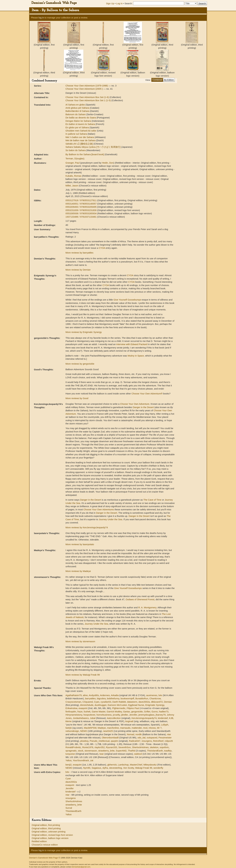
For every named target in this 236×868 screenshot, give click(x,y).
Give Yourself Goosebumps (127, 300)
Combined (157, 80)
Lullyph (165, 725)
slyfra (105, 768)
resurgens (147, 741)
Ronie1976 (88, 747)
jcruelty (116, 715)
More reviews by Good (77, 398)
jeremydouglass (146, 715)
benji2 (69, 765)
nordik (139, 734)
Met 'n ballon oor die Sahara (80, 137)
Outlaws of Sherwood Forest (140, 599)
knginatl (129, 721)
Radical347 (135, 741)
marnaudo (125, 728)
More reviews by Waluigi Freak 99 (83, 675)
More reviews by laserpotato (80, 544)
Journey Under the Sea (110, 519)
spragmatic (71, 751)
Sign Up (110, 3)
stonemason (91, 751)
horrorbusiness (104, 715)
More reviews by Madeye (78, 571)
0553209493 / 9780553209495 (81, 207)
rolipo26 (169, 741)
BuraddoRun (142, 698)
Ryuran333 (111, 747)
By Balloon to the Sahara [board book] (85, 154)
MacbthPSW (90, 728)
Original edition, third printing (46, 828)
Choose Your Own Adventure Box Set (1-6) (87, 97)
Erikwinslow (71, 708)
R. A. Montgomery (147, 607)
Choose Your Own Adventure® (147, 394)
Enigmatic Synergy (155, 705)
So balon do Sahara (76, 150)
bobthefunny (113, 698)
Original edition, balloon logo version (50, 838)
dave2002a (144, 702)
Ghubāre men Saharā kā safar (81, 131)
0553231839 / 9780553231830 (81, 210)
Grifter (147, 712)
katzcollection (114, 718)
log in (41, 18)
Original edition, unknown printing (49, 832)
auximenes (152, 695)
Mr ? (159, 728)
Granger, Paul (73, 163)
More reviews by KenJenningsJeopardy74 (87, 527)
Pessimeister (165, 738)
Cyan (97, 702)
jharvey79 (161, 715)
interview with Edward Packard (132, 344)
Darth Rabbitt (119, 702)
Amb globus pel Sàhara (78, 108)
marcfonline (113, 728)
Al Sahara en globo (76, 105)
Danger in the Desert (143, 407)
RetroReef (158, 741)
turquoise (70, 754)
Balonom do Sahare (76, 114)
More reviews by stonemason (80, 641)
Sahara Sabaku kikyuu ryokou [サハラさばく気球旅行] (93, 147)
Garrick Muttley (114, 712)
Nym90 (87, 768)
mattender (137, 728)
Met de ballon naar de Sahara (81, 140)
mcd (145, 728)
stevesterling (115, 768)
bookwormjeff (127, 698)
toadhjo (168, 751)
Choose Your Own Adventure (135, 404)
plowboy (84, 741)
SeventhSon (125, 747)
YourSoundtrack (81, 760)
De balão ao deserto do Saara (81, 118)
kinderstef (163, 718)
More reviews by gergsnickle (80, 364)
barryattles (90, 698)
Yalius (69, 760)
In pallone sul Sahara (77, 134)
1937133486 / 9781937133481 (81, 217)
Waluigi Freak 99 (144, 768)
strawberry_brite (106, 751)
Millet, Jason (72, 186)
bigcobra (101, 698)
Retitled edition (39, 841)
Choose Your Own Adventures (99, 509)
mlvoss (152, 728)
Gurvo (155, 712)
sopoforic (164, 747)
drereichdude (87, 705)
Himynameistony (74, 715)
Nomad (131, 734)
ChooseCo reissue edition (45, 845)
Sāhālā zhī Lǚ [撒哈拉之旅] (79, 144)
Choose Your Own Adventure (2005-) (84, 89)
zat (92, 760)
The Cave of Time (152, 500)
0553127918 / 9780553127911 (81, 200)
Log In (119, 3)
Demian (168, 702)
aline (85, 695)
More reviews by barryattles (79, 253)
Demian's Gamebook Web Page (54, 3)
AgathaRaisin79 (74, 695)
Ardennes (105, 695)
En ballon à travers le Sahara (81, 124)
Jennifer (133, 715)
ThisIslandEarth (155, 751)
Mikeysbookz (150, 765)
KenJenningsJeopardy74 (144, 718)
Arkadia (115, 695)
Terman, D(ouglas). (75, 158)
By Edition (169, 80)
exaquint (83, 708)
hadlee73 (164, 712)
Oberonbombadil (110, 738)
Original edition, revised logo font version (52, 835)
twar (102, 754)
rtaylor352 (100, 747)
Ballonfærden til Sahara (78, 111)
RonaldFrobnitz (73, 747)
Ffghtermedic (119, 708)
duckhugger (101, 705)
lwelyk (69, 728)
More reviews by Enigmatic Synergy (84, 332)
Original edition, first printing (46, 825)
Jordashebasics (81, 718)
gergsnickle (137, 712)
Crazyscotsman (73, 702)
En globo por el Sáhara (78, 127)
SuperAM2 (121, 751)
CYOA (102, 248)
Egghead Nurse (136, 705)
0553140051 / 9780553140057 (81, 204)
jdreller (124, 715)
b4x (160, 695)
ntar (169, 734)
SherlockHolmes (140, 747)
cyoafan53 (106, 702)
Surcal (69, 808)
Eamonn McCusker (117, 705)
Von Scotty (128, 768)
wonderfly (158, 768)
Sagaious (96, 768)
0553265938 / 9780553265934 (81, 213)
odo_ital (142, 738)
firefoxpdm (71, 712)
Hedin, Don (108, 163)
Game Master (99, 712)
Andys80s (94, 695)
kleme (69, 721)
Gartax (127, 712)
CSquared (88, 702)
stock (81, 751)
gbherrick (112, 765)
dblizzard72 (157, 702)
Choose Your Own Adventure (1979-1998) (87, 86)
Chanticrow (155, 698)
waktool (138, 754)
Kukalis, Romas (74, 176)
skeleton (154, 747)
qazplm (114, 741)
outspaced (152, 738)
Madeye (102, 728)
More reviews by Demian (78, 270)
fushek (87, 712)
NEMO (84, 731)
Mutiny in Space (136, 356)
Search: (129, 3)
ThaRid (131, 751)
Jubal (93, 718)
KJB (171, 718)
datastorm (132, 702)
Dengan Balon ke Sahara (79, 121)
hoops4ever (89, 715)
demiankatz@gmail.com (81, 867)
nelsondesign (72, 731)
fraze (80, 712)
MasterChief (136, 765)
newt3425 (108, 731)
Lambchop (123, 765)
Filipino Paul (133, 708)
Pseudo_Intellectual (100, 741)
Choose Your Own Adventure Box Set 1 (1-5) (88, 100)
